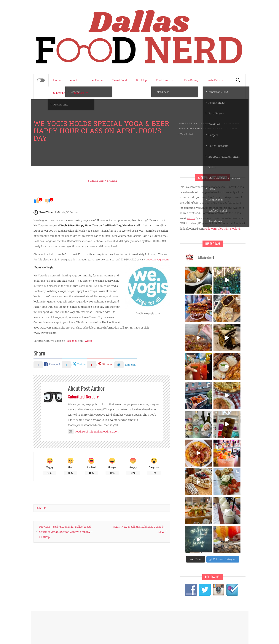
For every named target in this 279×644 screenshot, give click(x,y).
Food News (165, 80)
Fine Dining (191, 80)
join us (191, 218)
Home (57, 80)
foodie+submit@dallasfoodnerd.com (94, 431)
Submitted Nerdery (103, 181)
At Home (97, 80)
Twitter (88, 341)
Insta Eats (216, 80)
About (76, 80)
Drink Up (141, 80)
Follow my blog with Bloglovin (223, 229)
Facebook (72, 341)
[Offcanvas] (41, 80)
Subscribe (59, 93)
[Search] (238, 80)
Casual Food (119, 80)
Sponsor (82, 93)
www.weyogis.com (157, 259)
